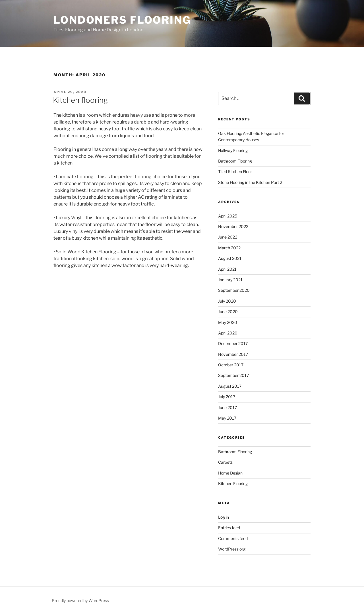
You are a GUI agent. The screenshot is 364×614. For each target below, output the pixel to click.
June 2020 (228, 312)
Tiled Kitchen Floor (235, 172)
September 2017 (233, 375)
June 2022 (228, 237)
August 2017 (230, 386)
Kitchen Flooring (233, 483)
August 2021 (230, 258)
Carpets (225, 462)
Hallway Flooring (233, 150)
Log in (224, 517)
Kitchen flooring (80, 100)
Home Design (230, 473)
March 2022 (229, 248)
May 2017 (227, 418)
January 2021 (230, 280)
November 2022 (233, 226)
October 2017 (231, 365)
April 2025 (228, 216)
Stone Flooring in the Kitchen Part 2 (250, 182)
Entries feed (229, 528)
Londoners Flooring (122, 20)
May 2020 (228, 322)
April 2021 (227, 269)
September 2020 (234, 290)
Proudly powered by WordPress (80, 600)
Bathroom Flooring (235, 161)
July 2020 (227, 301)
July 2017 (227, 397)
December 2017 (233, 343)
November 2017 (233, 354)
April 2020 (228, 333)
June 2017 (227, 407)
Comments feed (233, 538)
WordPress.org (232, 549)
